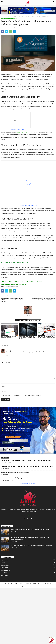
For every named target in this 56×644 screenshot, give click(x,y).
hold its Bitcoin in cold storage (25, 132)
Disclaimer (29, 583)
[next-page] (29, 342)
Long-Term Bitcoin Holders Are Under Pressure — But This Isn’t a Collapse (27, 338)
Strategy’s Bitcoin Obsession (19, 263)
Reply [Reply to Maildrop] (7, 355)
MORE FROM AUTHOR (34, 320)
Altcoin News (4, 575)
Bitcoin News (15, 17)
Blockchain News (5, 570)
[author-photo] (28, 310)
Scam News (4, 573)
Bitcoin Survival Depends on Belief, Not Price (15, 472)
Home (2, 17)
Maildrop (9, 350)
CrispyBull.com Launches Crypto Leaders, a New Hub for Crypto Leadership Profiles (27, 466)
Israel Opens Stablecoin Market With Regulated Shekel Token (30, 529)
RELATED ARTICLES (21, 320)
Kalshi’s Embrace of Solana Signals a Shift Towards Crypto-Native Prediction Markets (14, 300)
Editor (4, 27)
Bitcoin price (8, 287)
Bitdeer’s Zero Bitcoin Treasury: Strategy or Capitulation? (9, 337)
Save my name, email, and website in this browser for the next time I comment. (22, 395)
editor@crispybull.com (31, 515)
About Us (7, 583)
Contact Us (22, 583)
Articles (3, 563)
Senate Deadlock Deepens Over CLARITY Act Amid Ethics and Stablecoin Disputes (26, 461)
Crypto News (8, 17)
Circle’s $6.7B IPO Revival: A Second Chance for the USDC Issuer (44, 299)
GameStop (15, 287)
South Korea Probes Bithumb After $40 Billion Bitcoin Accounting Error (46, 337)
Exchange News (5, 565)
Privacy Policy (36, 583)
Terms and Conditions (46, 583)
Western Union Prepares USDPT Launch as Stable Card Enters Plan (31, 546)
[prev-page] (27, 342)
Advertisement (14, 583)
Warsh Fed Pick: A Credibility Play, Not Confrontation (17, 478)
